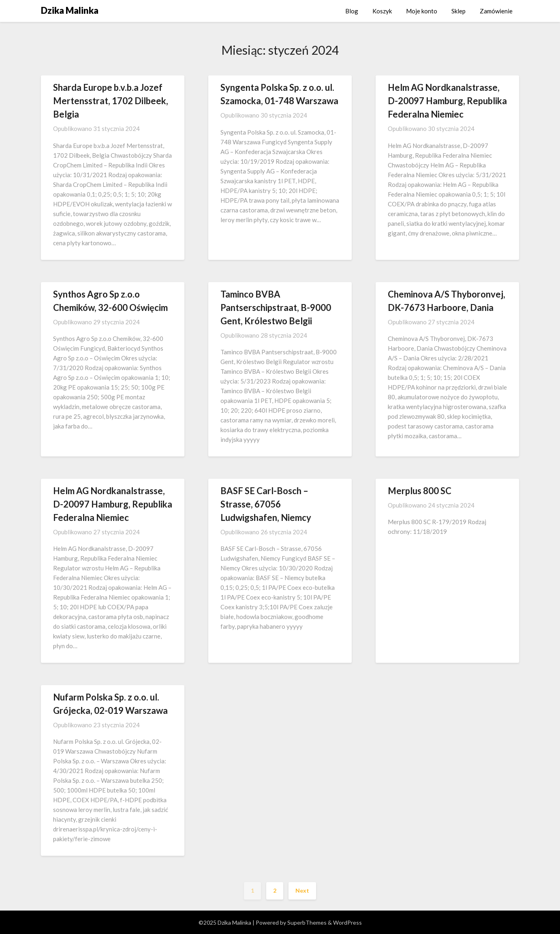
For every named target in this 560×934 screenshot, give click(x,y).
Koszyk (382, 11)
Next (302, 890)
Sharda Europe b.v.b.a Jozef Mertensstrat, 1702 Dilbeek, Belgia (111, 101)
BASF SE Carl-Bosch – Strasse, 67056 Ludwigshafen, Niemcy (266, 504)
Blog (352, 11)
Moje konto (422, 11)
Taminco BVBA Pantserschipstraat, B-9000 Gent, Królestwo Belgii (276, 307)
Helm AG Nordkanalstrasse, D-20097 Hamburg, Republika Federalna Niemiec (447, 101)
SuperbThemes (307, 922)
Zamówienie (496, 11)
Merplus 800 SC (420, 491)
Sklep (458, 11)
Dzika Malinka (70, 10)
